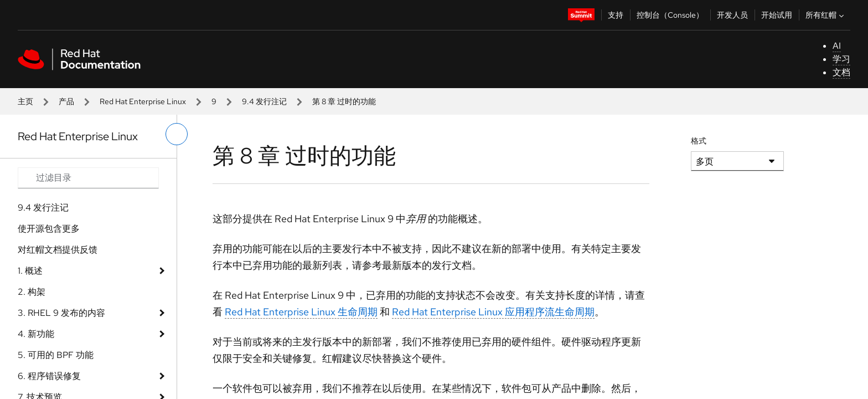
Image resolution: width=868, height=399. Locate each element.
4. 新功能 (36, 334)
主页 (25, 101)
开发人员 (732, 15)
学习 (841, 59)
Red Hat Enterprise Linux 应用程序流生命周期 (493, 312)
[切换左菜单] (177, 134)
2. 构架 (32, 292)
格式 (699, 141)
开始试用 (777, 15)
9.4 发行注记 (264, 101)
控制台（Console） (670, 15)
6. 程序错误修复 (49, 376)
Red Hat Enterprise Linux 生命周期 (301, 312)
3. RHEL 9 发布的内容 (61, 313)
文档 (841, 72)
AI (837, 46)
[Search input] (88, 178)
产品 (66, 101)
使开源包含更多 (49, 229)
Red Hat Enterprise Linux (143, 101)
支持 (616, 15)
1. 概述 (30, 271)
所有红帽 (826, 15)
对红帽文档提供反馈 (58, 250)
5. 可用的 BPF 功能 (56, 355)
